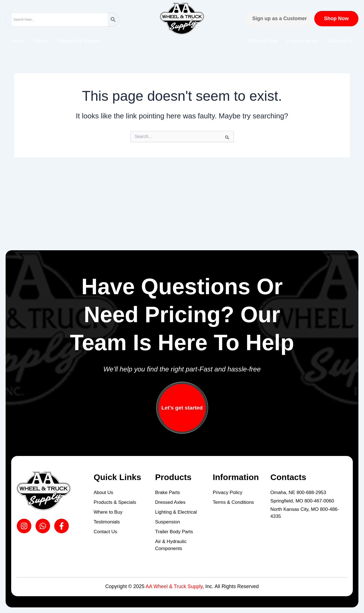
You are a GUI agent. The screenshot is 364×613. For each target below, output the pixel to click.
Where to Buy (262, 41)
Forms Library (303, 41)
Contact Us (340, 41)
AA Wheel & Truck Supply (174, 586)
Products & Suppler (79, 41)
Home (18, 41)
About (41, 41)
